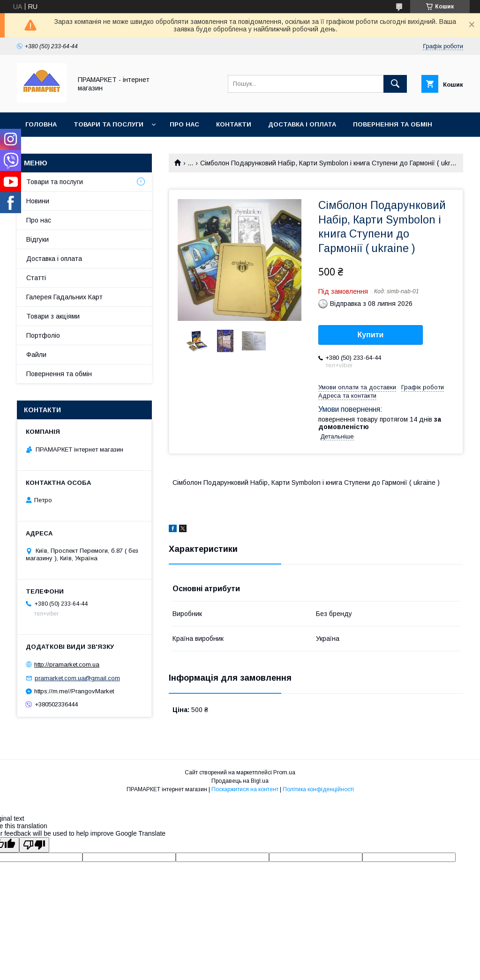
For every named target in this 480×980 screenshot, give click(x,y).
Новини (38, 201)
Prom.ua (284, 772)
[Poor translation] (34, 845)
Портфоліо (43, 335)
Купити (371, 335)
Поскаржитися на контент (245, 789)
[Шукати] (395, 84)
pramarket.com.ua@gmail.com (77, 678)
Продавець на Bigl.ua (240, 781)
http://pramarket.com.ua (67, 664)
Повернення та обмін (393, 124)
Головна (41, 124)
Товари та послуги (109, 124)
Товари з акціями (53, 316)
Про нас (184, 124)
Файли (36, 355)
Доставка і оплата (302, 124)
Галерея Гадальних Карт (64, 297)
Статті (36, 278)
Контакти (234, 124)
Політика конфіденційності (318, 789)
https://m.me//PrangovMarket (74, 691)
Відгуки (37, 239)
